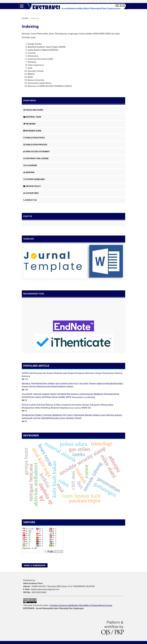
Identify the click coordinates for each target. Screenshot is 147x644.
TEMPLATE (29, 239)
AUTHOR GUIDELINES (34, 179)
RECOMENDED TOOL (34, 294)
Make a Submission (35, 565)
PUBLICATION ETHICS (34, 138)
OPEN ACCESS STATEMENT (37, 152)
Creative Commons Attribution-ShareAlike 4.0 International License (81, 605)
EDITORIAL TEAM (32, 117)
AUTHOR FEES (31, 193)
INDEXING (29, 172)
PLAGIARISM (30, 165)
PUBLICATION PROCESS (35, 145)
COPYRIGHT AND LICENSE (36, 159)
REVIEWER (29, 124)
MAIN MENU (30, 100)
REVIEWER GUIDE (32, 131)
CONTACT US (30, 200)
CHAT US (28, 216)
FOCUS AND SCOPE (33, 110)
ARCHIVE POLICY (32, 186)
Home (25, 18)
